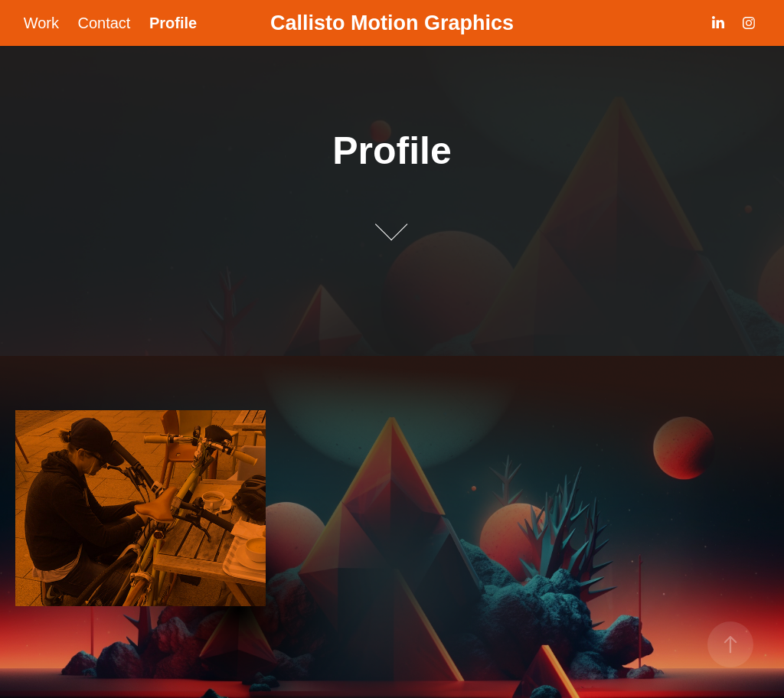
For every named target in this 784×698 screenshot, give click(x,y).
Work (41, 23)
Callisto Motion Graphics (392, 23)
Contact (104, 23)
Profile (173, 23)
